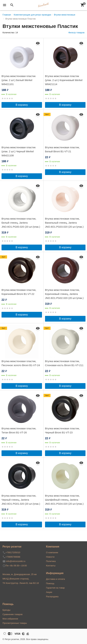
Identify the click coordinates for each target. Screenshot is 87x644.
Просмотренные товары (15, 623)
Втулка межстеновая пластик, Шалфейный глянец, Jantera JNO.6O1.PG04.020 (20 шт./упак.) (64, 500)
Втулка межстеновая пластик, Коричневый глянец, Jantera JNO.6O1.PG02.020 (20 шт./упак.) (64, 294)
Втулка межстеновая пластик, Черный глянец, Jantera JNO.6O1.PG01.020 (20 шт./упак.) (21, 500)
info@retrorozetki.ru (16, 561)
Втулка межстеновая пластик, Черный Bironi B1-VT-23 (62, 430)
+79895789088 (13, 557)
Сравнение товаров (13, 614)
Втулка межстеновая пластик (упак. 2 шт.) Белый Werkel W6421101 (19, 80)
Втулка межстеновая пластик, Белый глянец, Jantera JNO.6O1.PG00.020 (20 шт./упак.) (21, 223)
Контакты (51, 566)
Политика (51, 561)
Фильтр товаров (76, 33)
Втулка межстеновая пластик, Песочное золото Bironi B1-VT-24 (21, 363)
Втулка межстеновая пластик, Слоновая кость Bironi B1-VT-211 (64, 363)
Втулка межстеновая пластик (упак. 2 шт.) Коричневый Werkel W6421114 (64, 80)
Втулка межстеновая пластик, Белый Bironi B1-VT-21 (62, 149)
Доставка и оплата (55, 579)
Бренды (6, 610)
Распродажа (52, 597)
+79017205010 (13, 552)
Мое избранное (10, 619)
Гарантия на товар (55, 588)
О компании (52, 552)
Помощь (50, 583)
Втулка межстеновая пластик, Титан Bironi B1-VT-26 (19, 430)
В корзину (22, 105)
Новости (50, 557)
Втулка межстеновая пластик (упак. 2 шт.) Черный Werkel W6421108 (19, 151)
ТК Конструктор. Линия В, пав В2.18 (21, 583)
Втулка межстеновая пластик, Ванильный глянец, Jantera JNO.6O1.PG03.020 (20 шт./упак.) (64, 223)
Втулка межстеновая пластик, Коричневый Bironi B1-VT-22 (19, 292)
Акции (49, 592)
